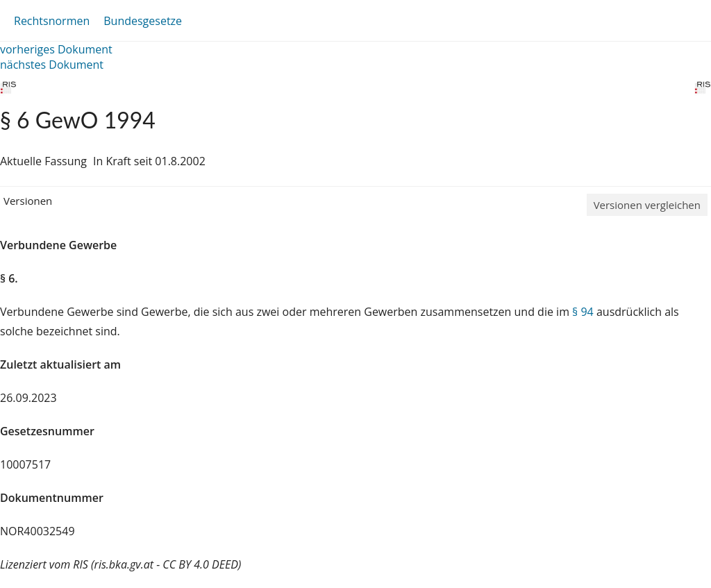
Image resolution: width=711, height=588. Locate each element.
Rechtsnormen (52, 21)
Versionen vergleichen (647, 205)
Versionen (28, 201)
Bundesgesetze (143, 21)
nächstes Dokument (52, 65)
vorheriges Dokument (56, 49)
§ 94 (583, 312)
